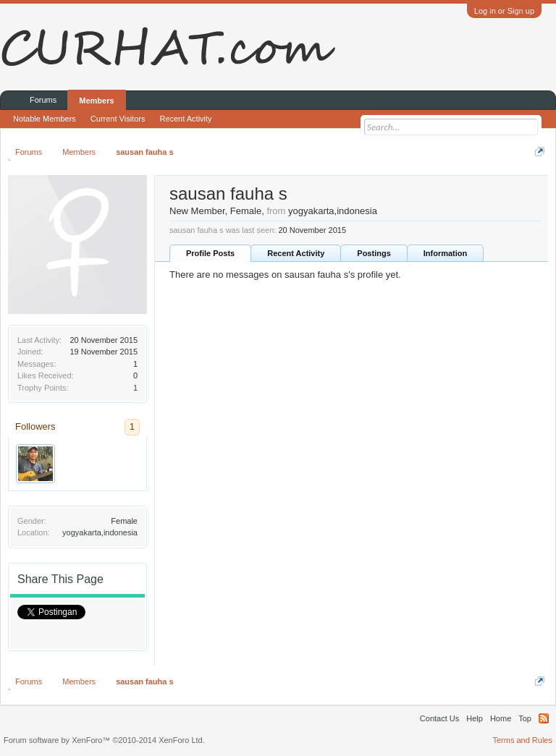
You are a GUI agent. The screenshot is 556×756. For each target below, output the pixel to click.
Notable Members (45, 119)
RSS (544, 718)
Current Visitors (118, 119)
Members (96, 101)
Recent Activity (296, 253)
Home (501, 718)
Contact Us (439, 718)
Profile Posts (210, 253)
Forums (43, 100)
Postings (374, 253)
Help (475, 718)
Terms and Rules (522, 740)
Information (446, 253)
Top (525, 718)
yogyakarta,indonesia (100, 532)
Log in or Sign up (504, 11)
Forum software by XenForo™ (104, 740)
